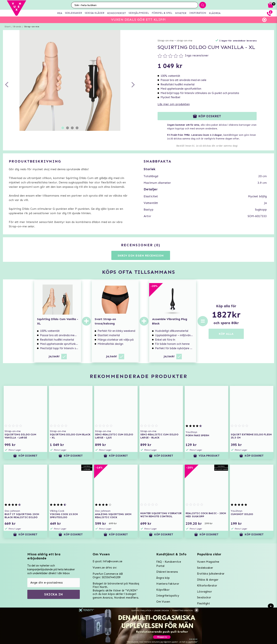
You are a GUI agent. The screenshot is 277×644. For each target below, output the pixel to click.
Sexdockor (204, 597)
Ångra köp (163, 578)
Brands (17, 27)
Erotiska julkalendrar (211, 574)
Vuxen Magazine (208, 562)
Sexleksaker (205, 568)
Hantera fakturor (168, 584)
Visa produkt (206, 456)
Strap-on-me (32, 27)
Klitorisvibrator (207, 586)
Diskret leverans (167, 572)
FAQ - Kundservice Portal (169, 564)
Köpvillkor (163, 590)
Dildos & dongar (208, 580)
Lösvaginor (204, 592)
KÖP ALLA (226, 334)
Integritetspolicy (168, 596)
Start (8, 27)
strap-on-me (184, 41)
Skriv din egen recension (141, 255)
